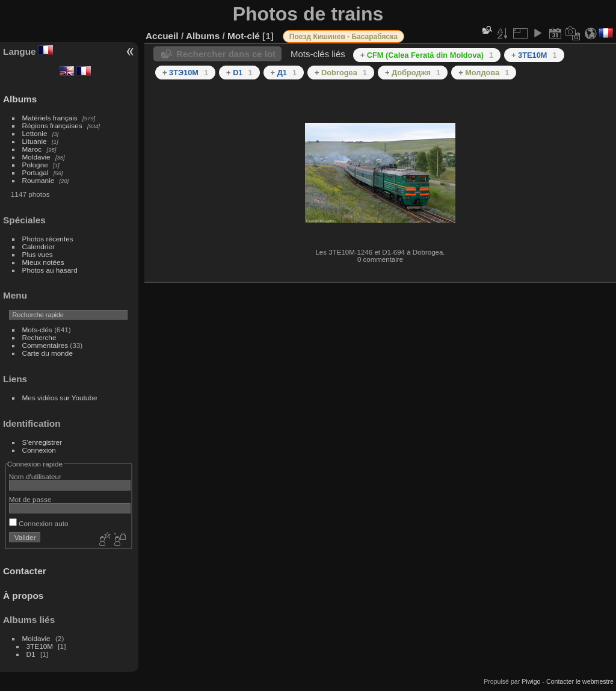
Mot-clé (244, 36)
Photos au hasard (50, 270)
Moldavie (36, 157)
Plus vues (38, 254)
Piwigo (531, 681)
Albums (20, 99)
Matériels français (50, 118)
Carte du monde (48, 353)
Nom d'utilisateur (35, 476)
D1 (31, 654)
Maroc (32, 149)
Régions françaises (52, 125)
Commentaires (45, 345)
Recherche (39, 337)
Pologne (35, 165)
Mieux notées (43, 262)
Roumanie (38, 180)
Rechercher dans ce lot (226, 54)
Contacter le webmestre (580, 681)
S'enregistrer (42, 442)
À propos (23, 596)
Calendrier (38, 246)
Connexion (39, 450)
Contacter (25, 571)
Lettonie (35, 133)
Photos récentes (48, 239)
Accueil (162, 36)
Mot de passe (30, 499)
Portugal (35, 172)
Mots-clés (37, 330)
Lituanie (35, 141)
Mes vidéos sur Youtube (60, 398)
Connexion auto (39, 523)
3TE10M (40, 646)
